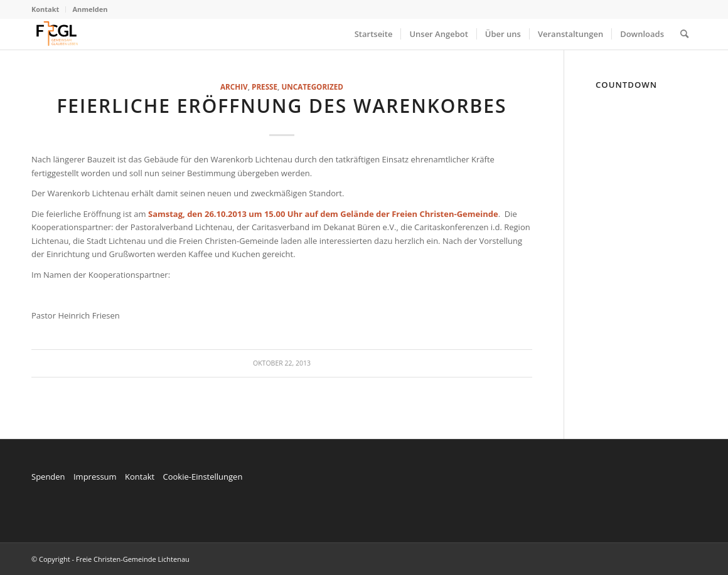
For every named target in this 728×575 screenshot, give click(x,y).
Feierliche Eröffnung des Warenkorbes (281, 106)
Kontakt (45, 9)
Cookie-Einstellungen (202, 477)
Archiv (234, 87)
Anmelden (90, 9)
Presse (265, 87)
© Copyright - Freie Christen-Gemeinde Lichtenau (110, 559)
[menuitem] (49, 9)
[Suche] (684, 34)
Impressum (95, 477)
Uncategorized (312, 87)
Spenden (48, 477)
